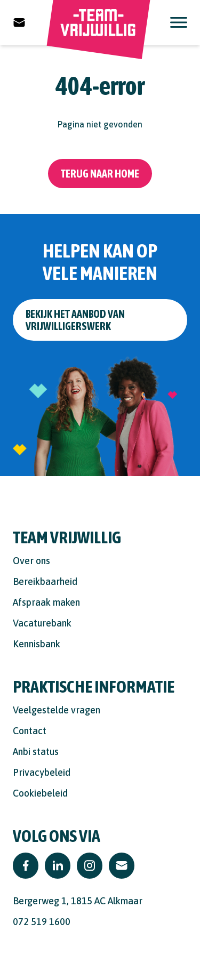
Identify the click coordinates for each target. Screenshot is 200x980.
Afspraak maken (46, 602)
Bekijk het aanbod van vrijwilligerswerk (75, 320)
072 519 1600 (42, 922)
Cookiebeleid (40, 793)
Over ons (31, 561)
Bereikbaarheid (45, 581)
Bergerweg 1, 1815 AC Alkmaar (78, 901)
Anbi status (36, 752)
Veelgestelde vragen (57, 710)
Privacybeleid (42, 772)
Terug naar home (100, 174)
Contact (30, 731)
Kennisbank (37, 644)
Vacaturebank (42, 623)
